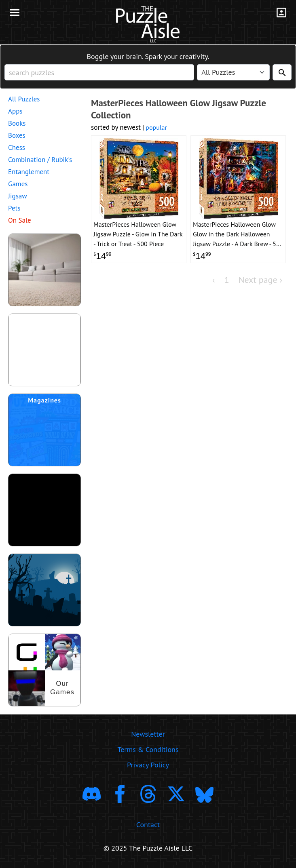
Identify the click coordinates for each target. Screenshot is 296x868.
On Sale (20, 220)
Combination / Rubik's (40, 160)
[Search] (282, 72)
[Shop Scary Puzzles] (44, 590)
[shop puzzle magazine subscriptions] (44, 430)
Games (18, 184)
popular (156, 127)
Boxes (17, 135)
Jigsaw (18, 196)
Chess (17, 147)
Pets (14, 208)
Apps (15, 111)
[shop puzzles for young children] (44, 270)
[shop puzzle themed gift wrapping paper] (44, 350)
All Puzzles (24, 99)
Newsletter (148, 734)
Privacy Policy (148, 765)
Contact (148, 825)
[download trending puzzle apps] (44, 510)
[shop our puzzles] (44, 670)
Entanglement (29, 172)
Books (17, 123)
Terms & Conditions (148, 749)
